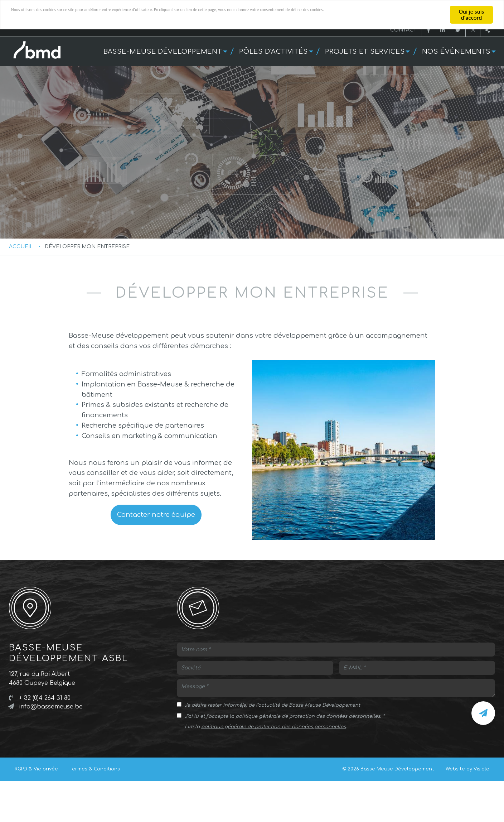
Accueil (21, 289)
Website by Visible (467, 812)
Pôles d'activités (273, 52)
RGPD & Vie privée (36, 812)
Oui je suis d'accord (471, 15)
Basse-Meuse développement (163, 52)
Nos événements (456, 52)
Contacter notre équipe (156, 557)
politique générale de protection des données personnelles (273, 769)
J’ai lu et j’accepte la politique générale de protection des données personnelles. (283, 759)
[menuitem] (164, 51)
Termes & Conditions (95, 812)
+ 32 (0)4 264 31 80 (45, 741)
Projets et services (365, 52)
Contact (403, 30)
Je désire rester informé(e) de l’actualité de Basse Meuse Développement (272, 748)
